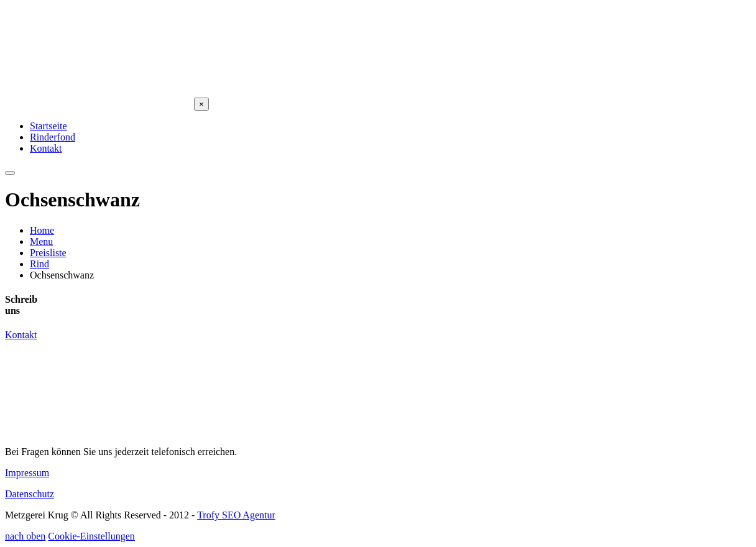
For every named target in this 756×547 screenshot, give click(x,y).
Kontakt (21, 335)
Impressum (27, 473)
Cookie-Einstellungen (91, 536)
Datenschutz (30, 494)
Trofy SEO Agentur (236, 515)
